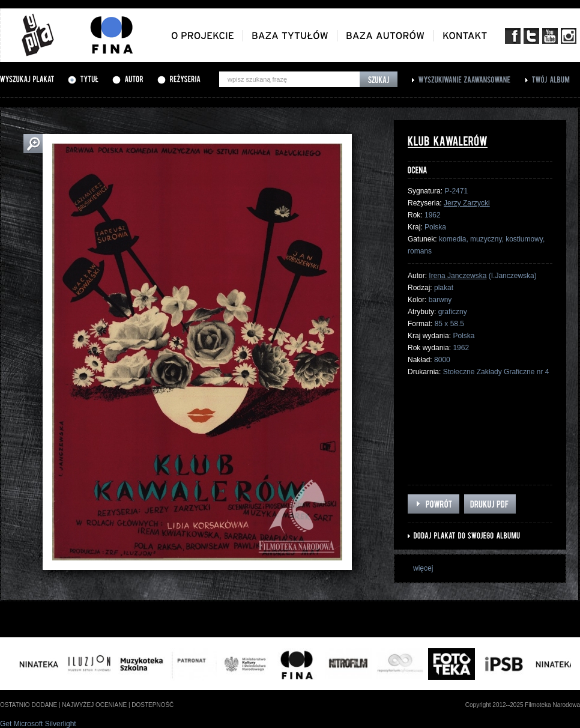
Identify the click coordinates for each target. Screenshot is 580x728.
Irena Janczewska (458, 276)
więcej (423, 568)
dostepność (153, 705)
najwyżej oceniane (94, 705)
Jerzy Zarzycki (467, 203)
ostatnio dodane (29, 705)
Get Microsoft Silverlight (38, 724)
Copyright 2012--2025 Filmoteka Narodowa (523, 705)
